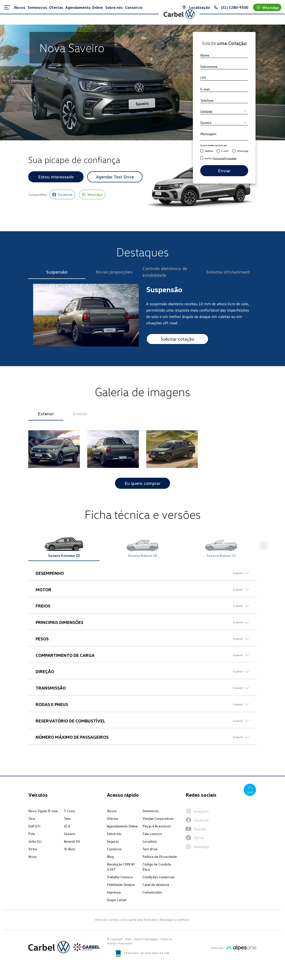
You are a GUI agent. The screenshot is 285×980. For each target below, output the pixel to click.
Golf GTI (34, 827)
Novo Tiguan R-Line (43, 812)
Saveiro (70, 835)
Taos (67, 819)
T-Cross (70, 812)
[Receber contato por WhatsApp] (234, 151)
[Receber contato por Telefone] (202, 151)
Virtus (33, 850)
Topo (249, 791)
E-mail (225, 151)
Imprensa (114, 893)
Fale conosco (152, 835)
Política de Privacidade (160, 857)
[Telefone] (224, 100)
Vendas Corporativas (158, 819)
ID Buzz (69, 850)
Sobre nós (114, 835)
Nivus (32, 857)
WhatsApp (242, 151)
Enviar (224, 171)
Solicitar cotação (178, 339)
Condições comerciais (159, 878)
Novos (112, 812)
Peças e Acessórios (157, 827)
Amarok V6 (72, 842)
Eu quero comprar (142, 483)
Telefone (209, 151)
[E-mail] (224, 89)
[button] (264, 546)
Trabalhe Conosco (120, 878)
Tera (32, 819)
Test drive (150, 850)
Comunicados (152, 893)
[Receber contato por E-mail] (218, 151)
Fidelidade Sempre (121, 886)
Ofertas (113, 819)
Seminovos (151, 812)
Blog (110, 857)
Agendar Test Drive (115, 177)
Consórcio (114, 850)
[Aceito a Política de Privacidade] (202, 158)
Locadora (150, 842)
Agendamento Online (122, 827)
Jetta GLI (35, 842)
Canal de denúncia (156, 886)
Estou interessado (56, 177)
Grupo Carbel (117, 901)
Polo (32, 835)
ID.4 (67, 827)
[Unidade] (224, 111)
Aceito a (221, 158)
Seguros (113, 842)
